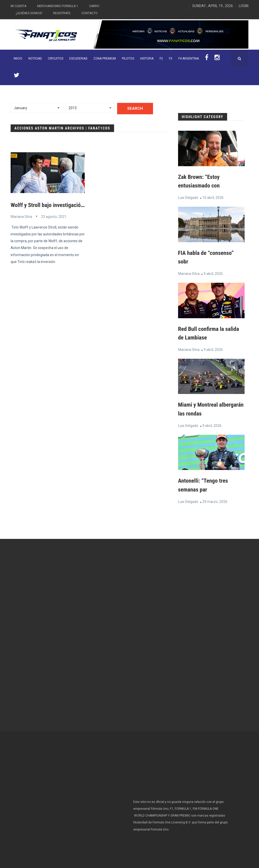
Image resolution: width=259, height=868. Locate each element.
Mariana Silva (21, 216)
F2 (161, 59)
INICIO (18, 59)
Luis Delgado (188, 197)
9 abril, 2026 (213, 273)
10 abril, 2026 (213, 197)
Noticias (35, 59)
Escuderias (78, 59)
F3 (171, 59)
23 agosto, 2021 (54, 216)
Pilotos (128, 59)
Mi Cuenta (18, 6)
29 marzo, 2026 (215, 500)
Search (135, 108)
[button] (37, 108)
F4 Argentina (189, 59)
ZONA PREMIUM (105, 59)
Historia (147, 59)
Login (244, 6)
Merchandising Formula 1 (58, 6)
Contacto (90, 13)
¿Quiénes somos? (29, 13)
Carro (94, 6)
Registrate (62, 13)
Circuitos (56, 59)
